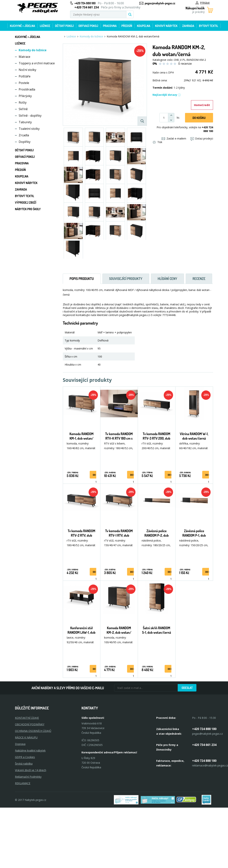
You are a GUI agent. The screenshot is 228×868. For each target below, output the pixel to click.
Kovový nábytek (166, 26)
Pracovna (110, 26)
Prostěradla (27, 89)
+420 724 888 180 (85, 3)
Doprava (20, 744)
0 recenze (185, 64)
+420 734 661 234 (204, 745)
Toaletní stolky (29, 129)
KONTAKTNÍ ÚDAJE (27, 718)
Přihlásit (203, 3)
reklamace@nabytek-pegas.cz (210, 765)
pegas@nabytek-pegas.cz (160, 3)
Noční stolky (27, 70)
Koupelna (144, 26)
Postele (24, 83)
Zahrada (188, 26)
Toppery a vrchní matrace (37, 63)
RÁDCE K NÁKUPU (26, 737)
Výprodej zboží (26, 203)
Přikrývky (25, 96)
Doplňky (25, 142)
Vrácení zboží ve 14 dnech (31, 770)
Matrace (24, 57)
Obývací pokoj (88, 26)
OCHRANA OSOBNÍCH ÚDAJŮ (33, 731)
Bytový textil (209, 26)
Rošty (23, 102)
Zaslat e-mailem (174, 138)
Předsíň (127, 26)
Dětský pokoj (64, 26)
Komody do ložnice (33, 50)
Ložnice (45, 26)
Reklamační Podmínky (28, 777)
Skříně (23, 109)
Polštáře (25, 76)
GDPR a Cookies (25, 757)
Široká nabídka (24, 764)
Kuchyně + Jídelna (23, 26)
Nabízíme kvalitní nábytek (30, 750)
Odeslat (187, 688)
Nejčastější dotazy (167, 95)
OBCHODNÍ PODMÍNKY (30, 724)
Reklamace (23, 783)
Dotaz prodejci (202, 138)
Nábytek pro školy (28, 209)
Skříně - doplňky (30, 116)
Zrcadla (24, 135)
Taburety (25, 122)
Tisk (158, 142)
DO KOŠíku (199, 118)
